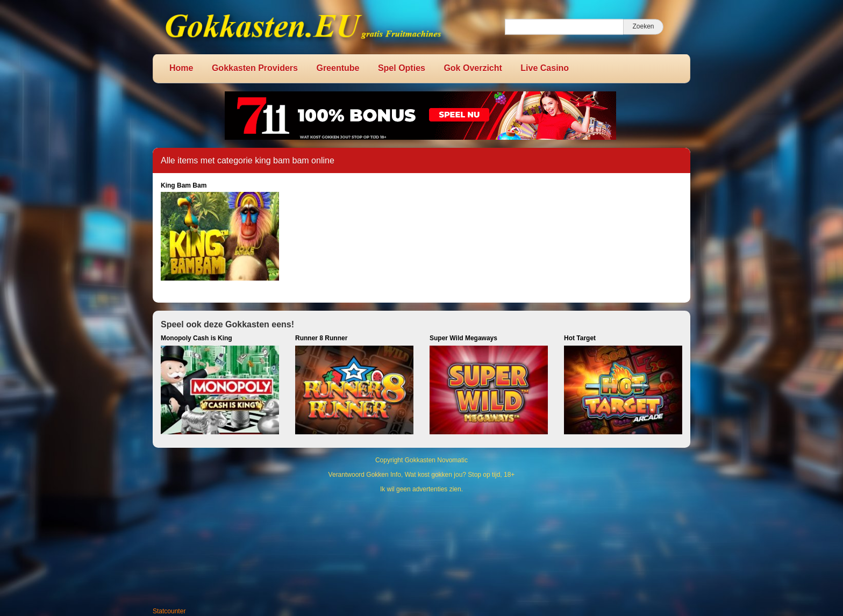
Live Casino (545, 68)
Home (181, 68)
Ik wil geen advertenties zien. (421, 489)
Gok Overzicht (473, 68)
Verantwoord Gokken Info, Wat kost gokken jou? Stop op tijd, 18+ (422, 475)
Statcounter (169, 611)
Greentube (338, 68)
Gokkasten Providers (255, 68)
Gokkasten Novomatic (436, 460)
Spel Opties (402, 68)
